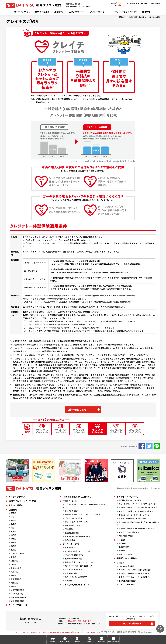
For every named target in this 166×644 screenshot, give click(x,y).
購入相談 (77, 641)
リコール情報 (143, 3)
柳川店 (14, 575)
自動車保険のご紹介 (73, 525)
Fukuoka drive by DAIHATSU (77, 497)
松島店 (14, 531)
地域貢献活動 (124, 547)
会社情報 (146, 12)
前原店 (14, 546)
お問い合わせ (155, 3)
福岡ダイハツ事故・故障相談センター (79, 566)
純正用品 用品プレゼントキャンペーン (133, 500)
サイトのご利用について (92, 632)
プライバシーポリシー (22, 632)
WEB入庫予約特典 (126, 536)
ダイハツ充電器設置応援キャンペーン (133, 518)
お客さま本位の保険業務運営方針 (78, 536)
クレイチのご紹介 (154, 17)
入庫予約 (89, 641)
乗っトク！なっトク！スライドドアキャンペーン (137, 504)
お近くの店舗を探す (132, 623)
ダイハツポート (71, 548)
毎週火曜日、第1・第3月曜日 (79, 621)
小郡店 (14, 564)
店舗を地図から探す (19, 597)
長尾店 (14, 550)
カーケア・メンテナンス (74, 570)
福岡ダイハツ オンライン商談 (22, 501)
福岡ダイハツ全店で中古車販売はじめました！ (136, 529)
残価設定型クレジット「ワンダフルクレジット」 (84, 514)
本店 (13, 517)
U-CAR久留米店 (17, 594)
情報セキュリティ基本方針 (40, 632)
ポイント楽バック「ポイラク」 (77, 522)
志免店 (14, 535)
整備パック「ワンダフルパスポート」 (79, 562)
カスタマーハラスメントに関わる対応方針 (135, 570)
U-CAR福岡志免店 (18, 590)
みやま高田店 (16, 579)
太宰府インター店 (18, 553)
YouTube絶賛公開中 (127, 566)
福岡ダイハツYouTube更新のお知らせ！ (134, 573)
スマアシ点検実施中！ (127, 584)
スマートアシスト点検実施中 (76, 577)
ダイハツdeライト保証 (74, 518)
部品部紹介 (69, 581)
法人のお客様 (70, 540)
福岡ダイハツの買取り (127, 558)
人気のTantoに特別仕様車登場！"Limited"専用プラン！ (138, 524)
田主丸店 (14, 561)
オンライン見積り (65, 641)
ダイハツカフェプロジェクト (76, 585)
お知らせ (121, 563)
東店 (13, 528)
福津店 (14, 520)
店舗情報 (58, 12)
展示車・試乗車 (42, 12)
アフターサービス (98, 12)
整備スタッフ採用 (126, 554)
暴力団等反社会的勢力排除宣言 (61, 632)
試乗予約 (53, 641)
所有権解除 (69, 529)
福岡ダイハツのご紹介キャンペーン (132, 532)
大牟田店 (14, 583)
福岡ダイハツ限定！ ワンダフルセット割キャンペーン (139, 511)
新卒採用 (122, 551)
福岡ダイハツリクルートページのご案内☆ (135, 577)
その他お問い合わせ (113, 641)
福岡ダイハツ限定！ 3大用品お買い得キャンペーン (138, 507)
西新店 (14, 542)
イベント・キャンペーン (124, 12)
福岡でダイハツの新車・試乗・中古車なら (132, 17)
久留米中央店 (16, 568)
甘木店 (14, 557)
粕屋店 (14, 524)
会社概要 (122, 543)
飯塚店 (14, 586)
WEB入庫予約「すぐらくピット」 (78, 551)
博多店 (14, 539)
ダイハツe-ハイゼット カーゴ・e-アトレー (135, 515)
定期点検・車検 (71, 573)
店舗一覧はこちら (77, 409)
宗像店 (14, 513)
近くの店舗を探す (18, 601)
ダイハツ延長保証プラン (74, 555)
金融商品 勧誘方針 (72, 533)
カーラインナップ (22, 12)
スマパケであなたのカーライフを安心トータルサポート (84, 506)
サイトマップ (78, 632)
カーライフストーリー (19, 605)
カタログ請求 (130, 3)
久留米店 (14, 572)
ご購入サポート (76, 12)
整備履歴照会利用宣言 (73, 559)
